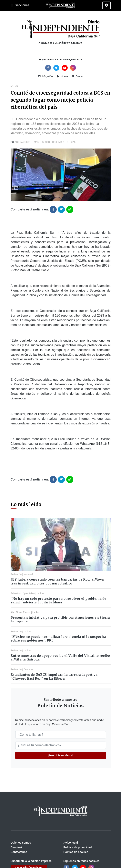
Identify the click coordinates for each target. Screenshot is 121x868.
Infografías (45, 76)
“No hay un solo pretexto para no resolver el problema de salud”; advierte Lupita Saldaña (58, 600)
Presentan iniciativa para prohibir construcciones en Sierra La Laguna (60, 619)
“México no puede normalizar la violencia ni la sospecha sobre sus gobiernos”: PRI (58, 638)
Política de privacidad (78, 847)
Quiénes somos (21, 843)
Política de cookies (76, 852)
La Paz (15, 86)
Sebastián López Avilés (23, 593)
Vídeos (63, 76)
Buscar (78, 76)
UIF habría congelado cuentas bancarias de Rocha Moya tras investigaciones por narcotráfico (57, 581)
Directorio (17, 847)
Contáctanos (19, 852)
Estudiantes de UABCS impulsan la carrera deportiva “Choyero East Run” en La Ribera (54, 676)
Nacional (28, 574)
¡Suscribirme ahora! (60, 755)
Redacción (23, 142)
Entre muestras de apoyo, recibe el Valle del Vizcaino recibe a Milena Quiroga (60, 657)
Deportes (28, 669)
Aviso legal (71, 843)
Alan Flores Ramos (21, 612)
